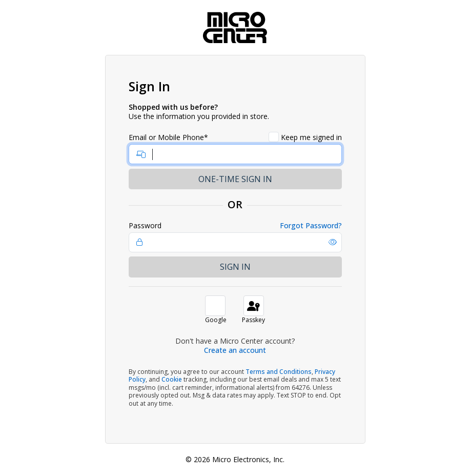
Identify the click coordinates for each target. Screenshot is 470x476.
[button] (333, 242)
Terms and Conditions (279, 372)
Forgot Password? (311, 226)
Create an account (235, 350)
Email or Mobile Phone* (168, 137)
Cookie (172, 379)
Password (145, 226)
